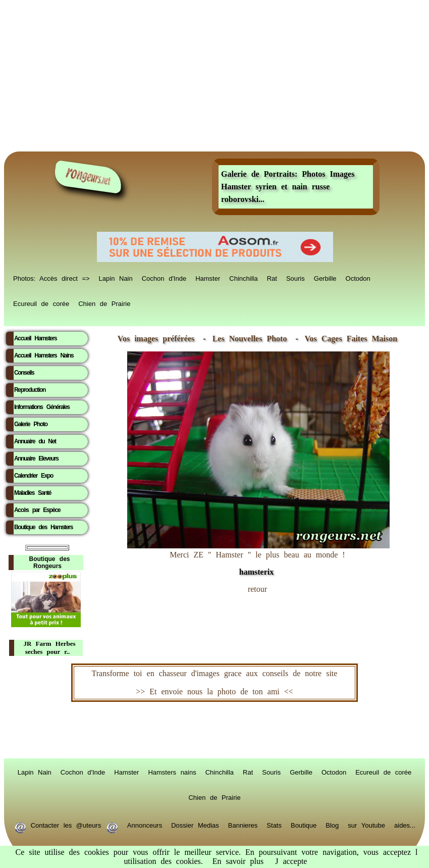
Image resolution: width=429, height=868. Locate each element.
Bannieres (243, 825)
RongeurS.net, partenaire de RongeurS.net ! (215, 730)
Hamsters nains (172, 772)
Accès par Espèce (37, 510)
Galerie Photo (31, 424)
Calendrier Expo (34, 476)
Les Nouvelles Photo (252, 339)
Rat (272, 278)
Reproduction (30, 390)
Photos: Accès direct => (51, 278)
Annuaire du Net (35, 441)
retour (257, 589)
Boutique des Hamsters (43, 527)
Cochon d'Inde (164, 278)
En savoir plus (238, 861)
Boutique (304, 825)
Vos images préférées (156, 339)
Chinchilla (243, 278)
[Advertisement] (215, 76)
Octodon (358, 278)
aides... (405, 825)
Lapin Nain (116, 278)
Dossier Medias (195, 825)
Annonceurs (145, 825)
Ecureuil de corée (41, 303)
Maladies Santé (33, 493)
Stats (274, 825)
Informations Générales (42, 407)
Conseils (24, 373)
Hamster (208, 278)
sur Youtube (366, 825)
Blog (332, 825)
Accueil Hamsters (35, 338)
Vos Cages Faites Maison (349, 339)
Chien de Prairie (104, 303)
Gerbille (325, 278)
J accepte (291, 861)
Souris (296, 278)
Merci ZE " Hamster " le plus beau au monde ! (258, 558)
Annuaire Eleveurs (36, 458)
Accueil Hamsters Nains (44, 355)
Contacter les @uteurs (66, 825)
